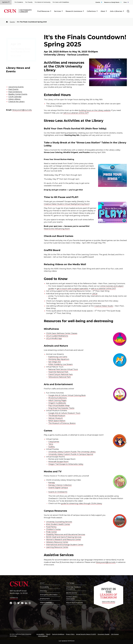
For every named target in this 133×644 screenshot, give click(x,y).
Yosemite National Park (58, 372)
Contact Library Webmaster (72, 598)
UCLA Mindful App (54, 338)
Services (58, 11)
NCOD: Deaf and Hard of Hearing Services (64, 537)
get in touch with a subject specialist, (73, 289)
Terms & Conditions (58, 634)
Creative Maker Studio (104, 306)
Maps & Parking (46, 602)
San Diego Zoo (55, 362)
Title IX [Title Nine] (48, 634)
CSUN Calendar (15, 97)
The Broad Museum (57, 416)
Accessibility (44, 587)
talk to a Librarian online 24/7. (103, 289)
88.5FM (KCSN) (72, 593)
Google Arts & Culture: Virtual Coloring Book (67, 395)
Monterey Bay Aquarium (59, 359)
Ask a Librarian (116, 11)
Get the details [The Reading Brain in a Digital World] (16, 53)
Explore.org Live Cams (58, 357)
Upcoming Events (16, 87)
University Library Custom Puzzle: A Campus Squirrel (71, 454)
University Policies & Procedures (73, 588)
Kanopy (52, 483)
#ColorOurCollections (58, 398)
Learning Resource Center (57, 547)
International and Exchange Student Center (65, 545)
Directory (43, 591)
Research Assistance (74, 11)
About (103, 11)
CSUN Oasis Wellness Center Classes (62, 333)
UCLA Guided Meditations (57, 336)
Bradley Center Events (18, 94)
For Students (19, 2)
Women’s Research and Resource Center (64, 540)
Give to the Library (109, 602)
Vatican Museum (56, 418)
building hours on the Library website (95, 110)
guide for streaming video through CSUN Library (82, 503)
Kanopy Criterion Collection (60, 485)
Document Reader (104, 634)
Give (125, 2)
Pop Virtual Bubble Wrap (59, 406)
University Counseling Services (59, 522)
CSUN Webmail (43, 636)
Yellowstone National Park (60, 377)
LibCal (95, 294)
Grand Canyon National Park (61, 374)
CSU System (115, 634)
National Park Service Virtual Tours (63, 369)
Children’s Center (53, 529)
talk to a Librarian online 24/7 (76, 113)
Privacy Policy (70, 634)
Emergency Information (49, 595)
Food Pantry (51, 527)
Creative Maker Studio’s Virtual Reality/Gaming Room (67, 204)
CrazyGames (54, 442)
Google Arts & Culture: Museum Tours (64, 413)
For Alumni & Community (43, 2)
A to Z (42, 583)
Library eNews (14, 99)
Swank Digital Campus (58, 488)
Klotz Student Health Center (58, 524)
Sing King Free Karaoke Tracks (61, 408)
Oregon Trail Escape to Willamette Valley (66, 464)
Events (98, 2)
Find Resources (43, 11)
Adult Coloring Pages (57, 400)
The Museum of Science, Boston (62, 423)
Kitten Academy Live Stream (61, 364)
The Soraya (70, 583)
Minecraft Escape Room (58, 462)
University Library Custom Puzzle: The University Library (72, 452)
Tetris (51, 444)
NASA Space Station (57, 421)
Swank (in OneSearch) (58, 492)
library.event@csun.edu (22, 110)
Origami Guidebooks (57, 403)
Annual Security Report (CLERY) (86, 634)
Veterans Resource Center (57, 542)
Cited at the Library (17, 102)
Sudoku (52, 447)
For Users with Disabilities (61, 2)
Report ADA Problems (75, 603)
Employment (45, 599)
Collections (91, 11)
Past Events (13, 89)
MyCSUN (5, 2)
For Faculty (29, 2)
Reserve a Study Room (112, 2)
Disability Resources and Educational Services (66, 534)
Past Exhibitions (15, 92)
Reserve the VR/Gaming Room (57, 229)
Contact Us (14, 598)
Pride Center (52, 532)
